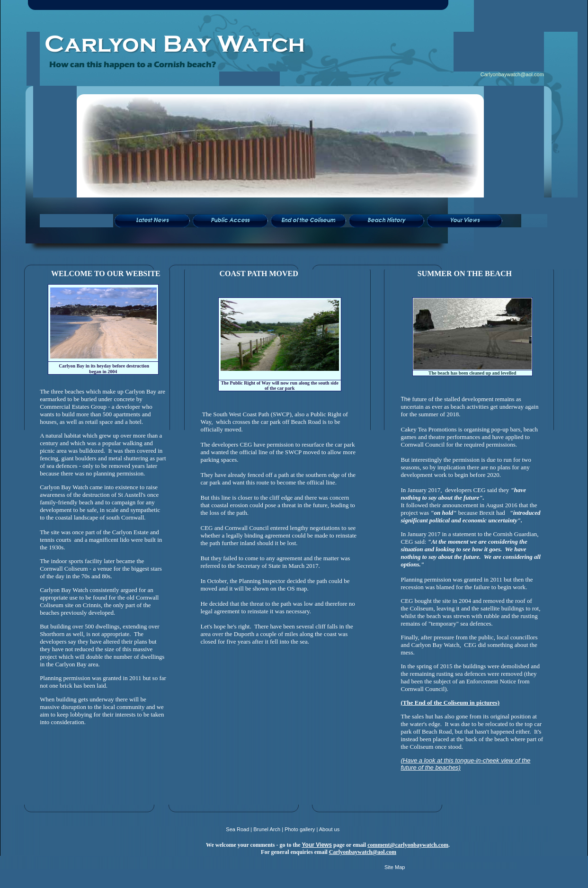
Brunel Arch (267, 829)
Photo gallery (300, 829)
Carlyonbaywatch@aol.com (512, 74)
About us (329, 829)
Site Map (395, 867)
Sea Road (237, 829)
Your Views (317, 845)
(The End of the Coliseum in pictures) (450, 703)
